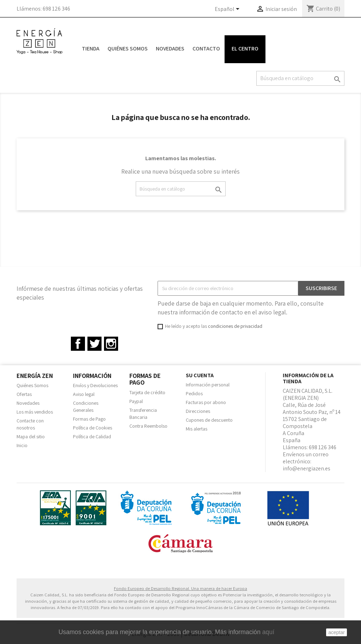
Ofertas (24, 394)
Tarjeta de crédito (147, 392)
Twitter (94, 344)
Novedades (170, 49)
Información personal (208, 385)
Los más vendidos (35, 412)
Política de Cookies (93, 428)
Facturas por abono (206, 402)
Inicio (22, 445)
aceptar (336, 632)
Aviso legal (84, 394)
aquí (268, 632)
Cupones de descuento (209, 420)
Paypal (136, 401)
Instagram (111, 344)
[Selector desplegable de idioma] (228, 10)
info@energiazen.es (307, 468)
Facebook (78, 344)
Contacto (206, 49)
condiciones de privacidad (235, 326)
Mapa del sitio (31, 437)
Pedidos (194, 393)
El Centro (245, 49)
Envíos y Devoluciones (95, 385)
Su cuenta (200, 375)
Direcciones (198, 411)
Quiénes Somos (128, 49)
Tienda (91, 49)
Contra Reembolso (148, 426)
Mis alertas (197, 429)
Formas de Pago (89, 419)
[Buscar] (300, 78)
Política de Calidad (92, 437)
